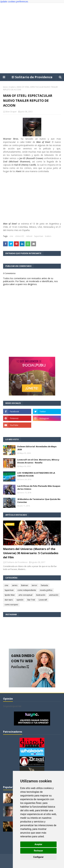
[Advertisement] (32, 38)
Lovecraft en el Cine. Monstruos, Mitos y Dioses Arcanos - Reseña (38, 461)
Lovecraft (43, 600)
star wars (9, 600)
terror (34, 585)
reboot (29, 236)
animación (54, 595)
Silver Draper (11, 112)
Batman (25, 585)
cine (11, 236)
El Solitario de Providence (32, 77)
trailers (12, 87)
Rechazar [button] (38, 851)
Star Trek (31, 600)
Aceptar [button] (38, 844)
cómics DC (20, 236)
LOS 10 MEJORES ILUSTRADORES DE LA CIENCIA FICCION (36, 474)
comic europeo (11, 605)
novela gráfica (46, 590)
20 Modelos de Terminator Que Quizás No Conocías (39, 501)
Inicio (5, 87)
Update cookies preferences (14, 1)
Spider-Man (10, 595)
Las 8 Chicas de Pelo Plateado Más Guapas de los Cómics (39, 488)
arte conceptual (25, 595)
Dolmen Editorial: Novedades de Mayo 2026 (37, 448)
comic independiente (27, 590)
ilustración (41, 595)
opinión (20, 600)
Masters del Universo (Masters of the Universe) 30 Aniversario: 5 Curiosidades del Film (31, 553)
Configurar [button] (38, 857)
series (15, 585)
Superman (39, 236)
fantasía (44, 585)
